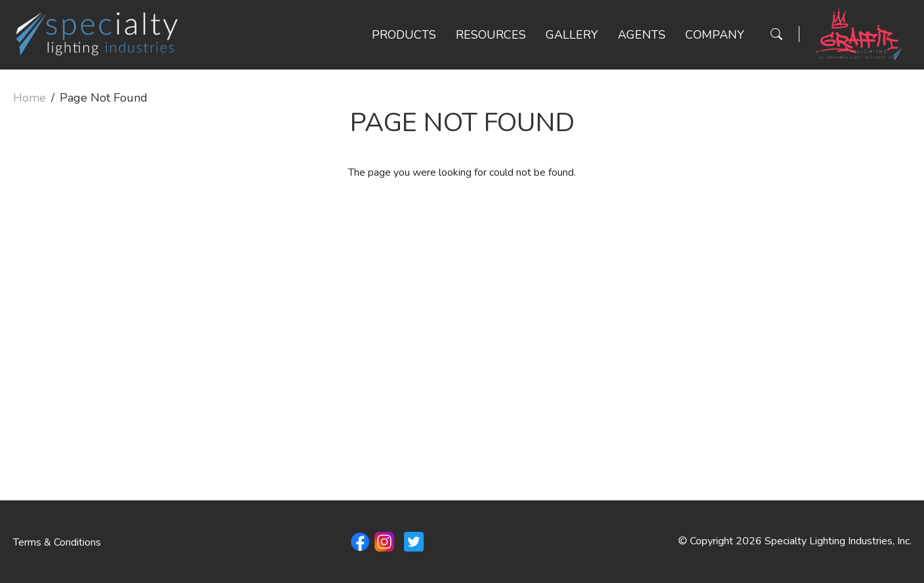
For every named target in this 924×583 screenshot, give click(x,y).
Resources (491, 35)
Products (404, 35)
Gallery (572, 35)
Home (30, 98)
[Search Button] (776, 34)
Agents (642, 35)
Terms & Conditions (57, 542)
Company (715, 35)
